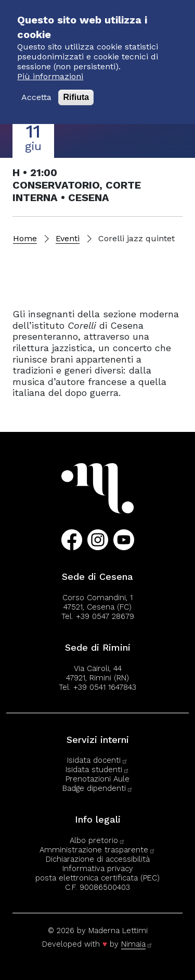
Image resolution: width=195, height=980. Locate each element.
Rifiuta (76, 87)
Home (25, 238)
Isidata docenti (97, 760)
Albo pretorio (97, 840)
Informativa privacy (98, 869)
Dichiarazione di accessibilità (98, 859)
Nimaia (137, 944)
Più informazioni (50, 65)
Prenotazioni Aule (97, 779)
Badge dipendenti (98, 788)
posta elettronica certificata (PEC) (97, 878)
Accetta (36, 87)
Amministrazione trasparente (97, 850)
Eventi (68, 238)
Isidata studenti (97, 770)
